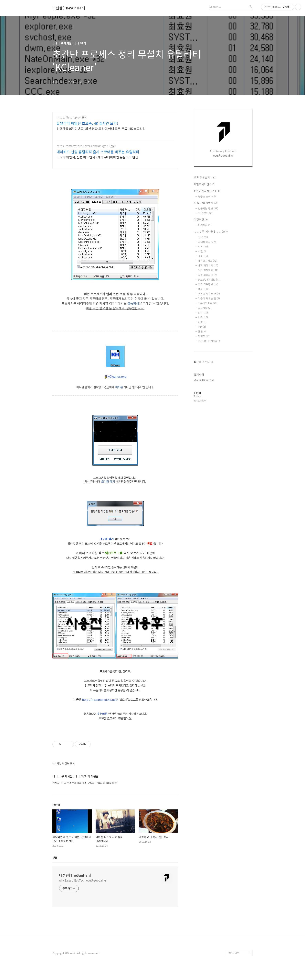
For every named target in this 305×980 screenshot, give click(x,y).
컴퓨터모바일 (208, 303)
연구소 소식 (207, 196)
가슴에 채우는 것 (209, 298)
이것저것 (201, 220)
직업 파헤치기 (207, 275)
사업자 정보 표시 (64, 775)
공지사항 (205, 308)
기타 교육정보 (208, 284)
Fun (202, 327)
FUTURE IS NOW (209, 341)
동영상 (204, 336)
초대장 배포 (207, 242)
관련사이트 (234, 964)
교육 (203, 237)
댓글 (55, 869)
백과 (204, 289)
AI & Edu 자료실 (206, 203)
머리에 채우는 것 (209, 294)
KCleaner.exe (115, 388)
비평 (202, 322)
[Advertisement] (115, 146)
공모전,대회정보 (209, 280)
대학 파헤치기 (208, 265)
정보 (203, 256)
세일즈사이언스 (205, 184)
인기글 (209, 362)
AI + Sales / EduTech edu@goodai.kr (83, 892)
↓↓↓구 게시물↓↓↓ (211, 231)
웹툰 (202, 331)
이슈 (203, 317)
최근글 (198, 362)
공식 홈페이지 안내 (204, 380)
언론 (203, 247)
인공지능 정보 (208, 208)
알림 (203, 313)
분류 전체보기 (205, 177)
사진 (202, 251)
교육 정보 (206, 213)
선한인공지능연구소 (207, 191)
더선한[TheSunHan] (69, 8)
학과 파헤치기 (208, 270)
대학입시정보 (208, 261)
